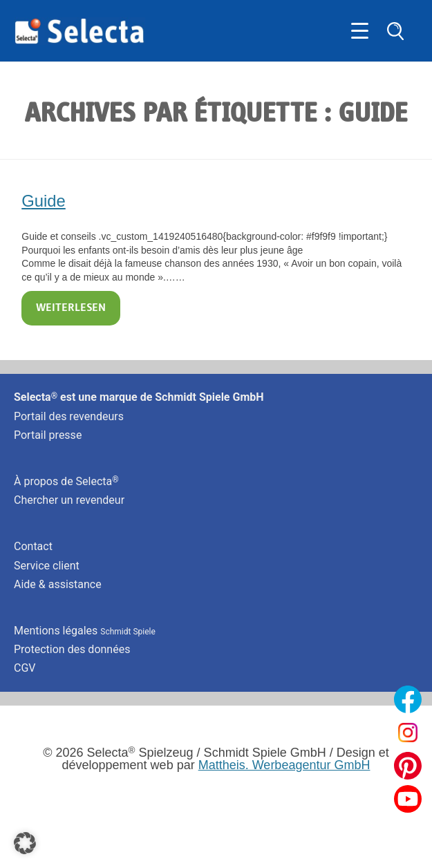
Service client (47, 566)
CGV (25, 668)
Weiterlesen (71, 308)
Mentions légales (85, 631)
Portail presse (48, 435)
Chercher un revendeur (69, 500)
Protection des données (72, 649)
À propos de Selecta (66, 481)
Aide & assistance (58, 584)
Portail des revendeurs (69, 416)
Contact (33, 546)
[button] (25, 843)
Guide (44, 201)
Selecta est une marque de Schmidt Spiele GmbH (139, 397)
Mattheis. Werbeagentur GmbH (284, 765)
